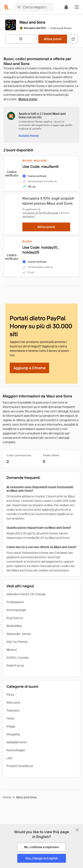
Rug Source (15, 618)
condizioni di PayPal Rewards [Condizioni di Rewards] (40, 213)
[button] (77, 7)
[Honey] (6, 7)
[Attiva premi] (53, 39)
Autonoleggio (16, 750)
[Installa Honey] (29, 136)
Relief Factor (15, 666)
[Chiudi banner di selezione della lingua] (77, 830)
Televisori (13, 710)
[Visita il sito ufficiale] (73, 39)
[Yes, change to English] (42, 858)
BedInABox (14, 626)
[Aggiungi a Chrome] (29, 368)
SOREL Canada (17, 658)
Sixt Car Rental (17, 642)
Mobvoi (12, 650)
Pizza (10, 695)
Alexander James (19, 634)
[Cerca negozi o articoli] (34, 7)
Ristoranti (13, 703)
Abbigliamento (17, 742)
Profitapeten (15, 602)
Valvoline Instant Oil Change (26, 594)
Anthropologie (16, 610)
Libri (9, 758)
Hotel (10, 718)
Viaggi (11, 726)
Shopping (13, 734)
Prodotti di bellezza (20, 766)
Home (7, 797)
